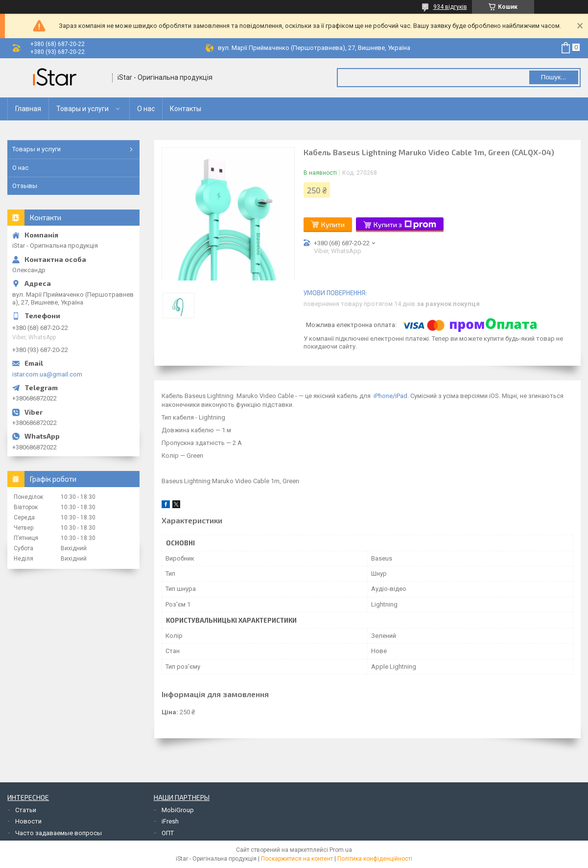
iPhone (383, 396)
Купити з (405, 225)
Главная (28, 109)
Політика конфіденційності (375, 859)
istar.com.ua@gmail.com (47, 374)
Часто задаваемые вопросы (59, 833)
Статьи (26, 810)
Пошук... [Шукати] (553, 77)
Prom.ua (341, 850)
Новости (28, 821)
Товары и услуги (82, 109)
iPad (401, 396)
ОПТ (168, 833)
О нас (146, 109)
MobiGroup (178, 810)
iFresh (170, 821)
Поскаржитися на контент (297, 859)
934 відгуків (450, 7)
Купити (333, 224)
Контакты (186, 109)
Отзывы (25, 186)
